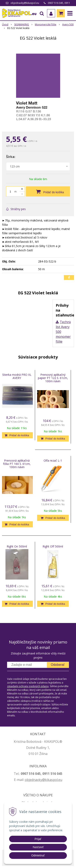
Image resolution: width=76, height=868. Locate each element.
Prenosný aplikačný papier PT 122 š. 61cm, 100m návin (53, 378)
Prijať (38, 839)
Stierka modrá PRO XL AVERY (17, 376)
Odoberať (58, 665)
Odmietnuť (38, 855)
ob (27, 780)
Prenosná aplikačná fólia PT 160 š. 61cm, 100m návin (17, 464)
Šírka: (11, 157)
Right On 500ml (17, 546)
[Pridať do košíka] (48, 191)
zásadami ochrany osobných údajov (28, 686)
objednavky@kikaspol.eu (25, 3)
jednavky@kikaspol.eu (45, 780)
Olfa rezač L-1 (53, 460)
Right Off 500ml (53, 546)
